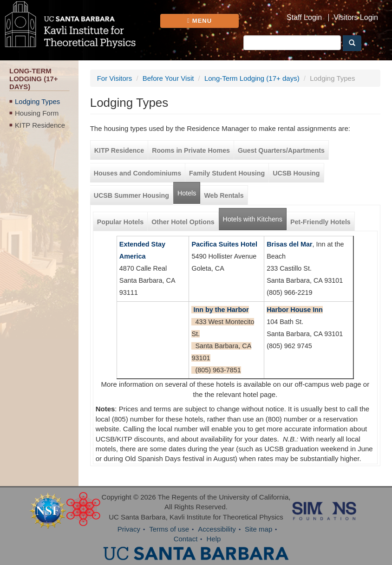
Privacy (129, 529)
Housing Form (37, 113)
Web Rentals (224, 195)
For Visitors (115, 78)
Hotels (187, 193)
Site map (258, 529)
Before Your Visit (168, 78)
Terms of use (169, 529)
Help (214, 539)
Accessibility (217, 529)
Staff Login (304, 18)
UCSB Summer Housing (131, 195)
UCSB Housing (296, 173)
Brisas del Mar (289, 244)
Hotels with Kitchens (255, 216)
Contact (186, 539)
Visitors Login (356, 18)
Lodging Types (37, 101)
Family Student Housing (227, 173)
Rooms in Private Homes (191, 150)
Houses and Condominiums (137, 173)
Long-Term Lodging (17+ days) (252, 78)
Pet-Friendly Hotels (320, 222)
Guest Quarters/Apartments (281, 150)
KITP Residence (40, 125)
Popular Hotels (121, 222)
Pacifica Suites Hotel (224, 244)
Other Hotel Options (183, 222)
